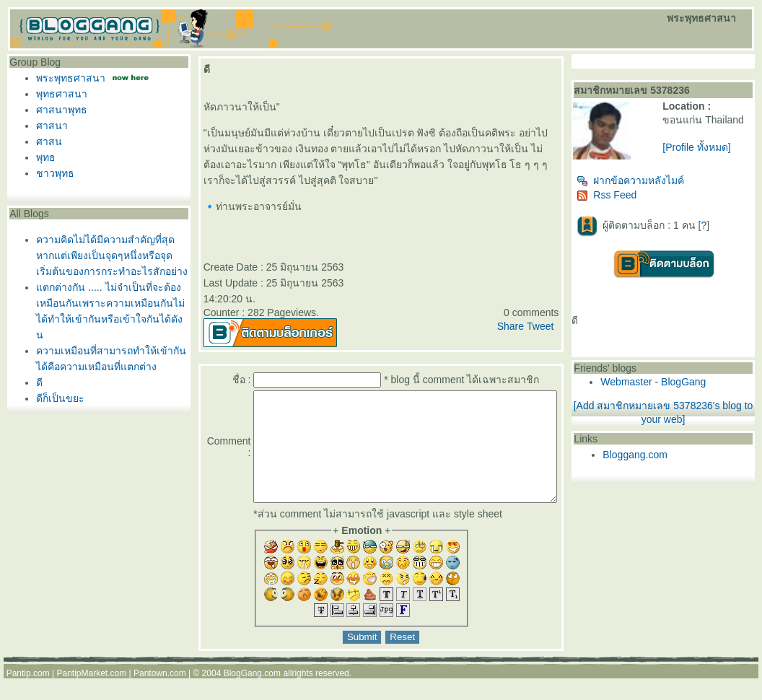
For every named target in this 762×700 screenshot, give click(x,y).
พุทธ (42, 157)
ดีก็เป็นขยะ (57, 398)
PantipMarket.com (91, 695)
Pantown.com (160, 695)
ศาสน (45, 141)
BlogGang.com (252, 695)
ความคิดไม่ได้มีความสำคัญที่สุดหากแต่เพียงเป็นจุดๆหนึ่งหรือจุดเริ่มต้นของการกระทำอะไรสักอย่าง (108, 255)
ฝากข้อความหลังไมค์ (658, 186)
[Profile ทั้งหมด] (715, 159)
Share (538, 326)
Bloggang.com (663, 460)
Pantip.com (28, 695)
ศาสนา (48, 126)
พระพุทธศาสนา (67, 78)
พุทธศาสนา (58, 94)
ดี (36, 382)
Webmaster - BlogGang (681, 388)
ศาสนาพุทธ (58, 110)
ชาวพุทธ (52, 173)
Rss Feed (635, 201)
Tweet (568, 326)
